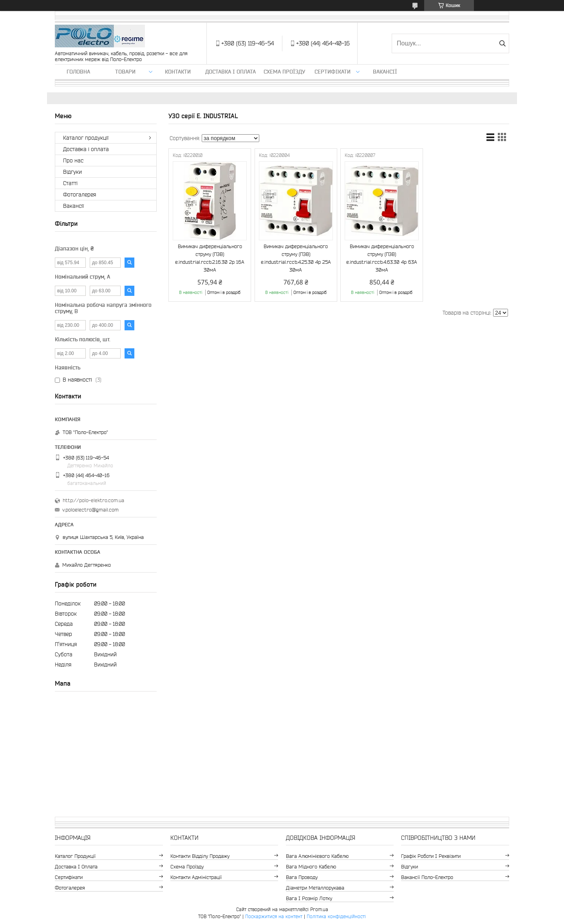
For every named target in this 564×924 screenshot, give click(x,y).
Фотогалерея (80, 195)
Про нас (73, 160)
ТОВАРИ (125, 72)
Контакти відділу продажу (200, 856)
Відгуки (72, 172)
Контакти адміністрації (196, 877)
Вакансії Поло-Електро (427, 877)
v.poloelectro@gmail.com (90, 510)
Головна (78, 72)
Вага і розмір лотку (309, 898)
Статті (70, 183)
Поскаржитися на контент (274, 916)
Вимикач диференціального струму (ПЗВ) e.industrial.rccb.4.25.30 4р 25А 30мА (296, 258)
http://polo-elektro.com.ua (93, 500)
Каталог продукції (86, 138)
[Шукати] (502, 43)
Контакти (178, 72)
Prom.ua (319, 909)
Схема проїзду (284, 72)
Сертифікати (333, 72)
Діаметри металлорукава (315, 888)
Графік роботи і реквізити (431, 856)
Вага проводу (302, 877)
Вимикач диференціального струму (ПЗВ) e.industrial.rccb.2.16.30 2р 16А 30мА (210, 258)
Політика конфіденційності (336, 916)
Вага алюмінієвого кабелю (317, 856)
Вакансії (385, 72)
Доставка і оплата (230, 72)
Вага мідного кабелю (311, 867)
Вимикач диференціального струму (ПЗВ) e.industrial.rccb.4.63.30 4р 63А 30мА (382, 258)
